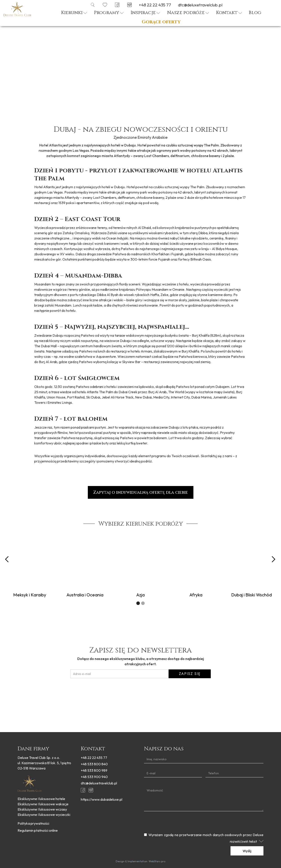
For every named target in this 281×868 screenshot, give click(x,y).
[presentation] (140, 689)
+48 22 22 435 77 (155, 5)
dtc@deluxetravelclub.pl (200, 5)
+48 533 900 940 (94, 777)
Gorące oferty (161, 22)
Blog (255, 13)
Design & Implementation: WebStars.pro (140, 861)
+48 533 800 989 (94, 770)
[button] (74, 13)
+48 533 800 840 (94, 764)
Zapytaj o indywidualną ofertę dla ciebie (141, 492)
